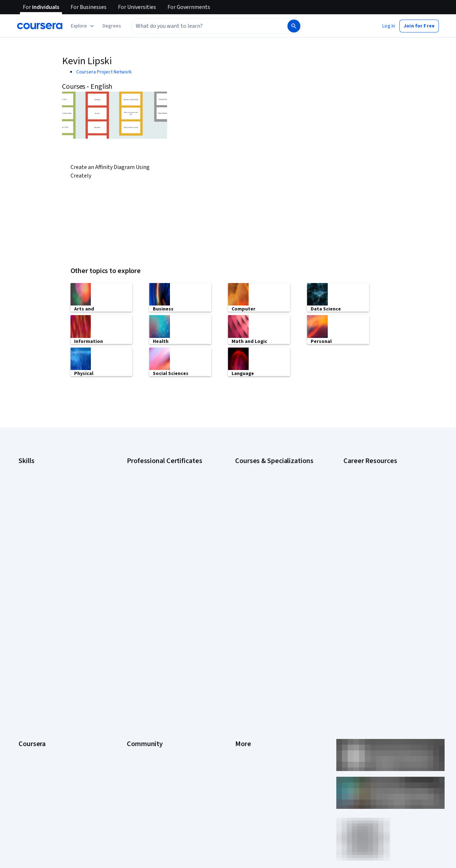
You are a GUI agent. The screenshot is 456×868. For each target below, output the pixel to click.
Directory (245, 706)
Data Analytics (33, 501)
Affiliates (244, 717)
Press (241, 620)
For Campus (31, 738)
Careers (27, 652)
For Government (36, 727)
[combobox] (202, 26)
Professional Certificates (45, 684)
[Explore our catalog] (83, 26)
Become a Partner (38, 749)
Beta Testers (141, 642)
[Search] (294, 26)
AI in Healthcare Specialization (267, 501)
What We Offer (34, 631)
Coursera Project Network (104, 72)
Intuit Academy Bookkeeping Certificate (169, 565)
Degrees (28, 706)
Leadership (30, 642)
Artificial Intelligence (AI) (44, 480)
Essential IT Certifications (371, 519)
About (25, 620)
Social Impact (33, 759)
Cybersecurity (34, 491)
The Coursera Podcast (151, 663)
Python (26, 555)
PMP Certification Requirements (377, 551)
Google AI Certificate (149, 469)
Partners (136, 631)
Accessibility (249, 674)
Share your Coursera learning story (381, 572)
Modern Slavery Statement (264, 727)
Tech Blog (138, 674)
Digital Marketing (36, 512)
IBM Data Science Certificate (157, 555)
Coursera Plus (33, 674)
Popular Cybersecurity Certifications (382, 562)
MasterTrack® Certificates (46, 695)
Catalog (27, 663)
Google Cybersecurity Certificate (162, 480)
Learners (136, 620)
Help (240, 663)
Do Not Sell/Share (254, 738)
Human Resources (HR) (43, 523)
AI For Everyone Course (260, 491)
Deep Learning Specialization (266, 512)
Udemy (26, 781)
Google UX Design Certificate (158, 523)
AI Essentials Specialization (264, 469)
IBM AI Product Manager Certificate (164, 544)
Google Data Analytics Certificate (162, 491)
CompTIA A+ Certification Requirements (386, 491)
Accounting (30, 469)
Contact (243, 684)
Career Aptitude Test (366, 469)
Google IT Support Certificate (159, 501)
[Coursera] (40, 26)
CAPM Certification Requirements (379, 480)
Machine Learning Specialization (269, 544)
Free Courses (33, 770)
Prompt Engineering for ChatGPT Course (278, 555)
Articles (243, 695)
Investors (245, 631)
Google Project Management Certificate (169, 512)
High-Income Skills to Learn (372, 530)
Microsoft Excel (35, 533)
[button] (112, 26)
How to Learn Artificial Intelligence (380, 540)
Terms (242, 642)
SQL (23, 565)
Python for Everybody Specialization (274, 565)
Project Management (41, 544)
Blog (132, 652)
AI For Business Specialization (267, 480)
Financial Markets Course (262, 533)
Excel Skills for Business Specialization (276, 523)
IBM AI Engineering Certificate (158, 533)
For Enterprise (34, 717)
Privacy (243, 652)
